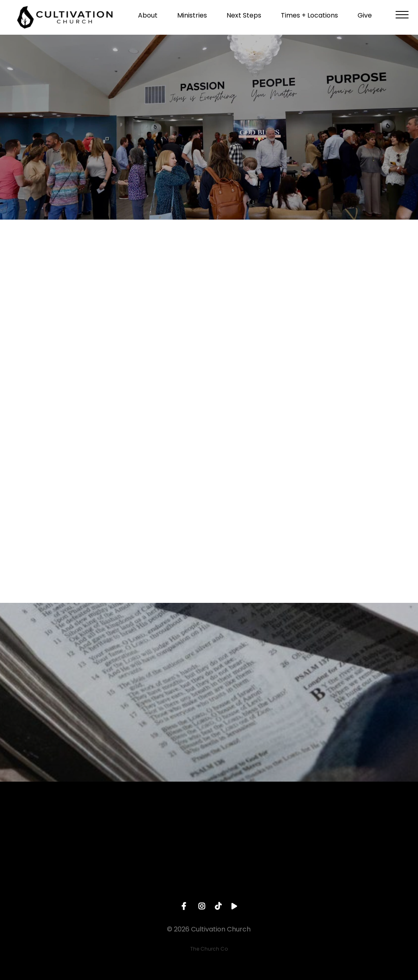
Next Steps (244, 19)
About (148, 19)
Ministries (192, 19)
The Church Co (209, 949)
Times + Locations (309, 19)
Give (365, 19)
